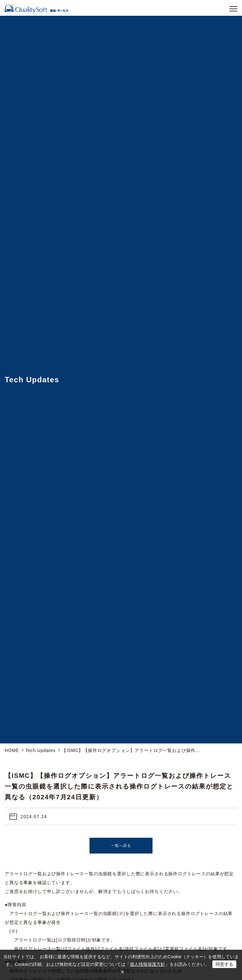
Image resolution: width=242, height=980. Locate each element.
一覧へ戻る (121, 846)
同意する (224, 964)
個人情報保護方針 (147, 964)
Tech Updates (40, 750)
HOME (12, 750)
